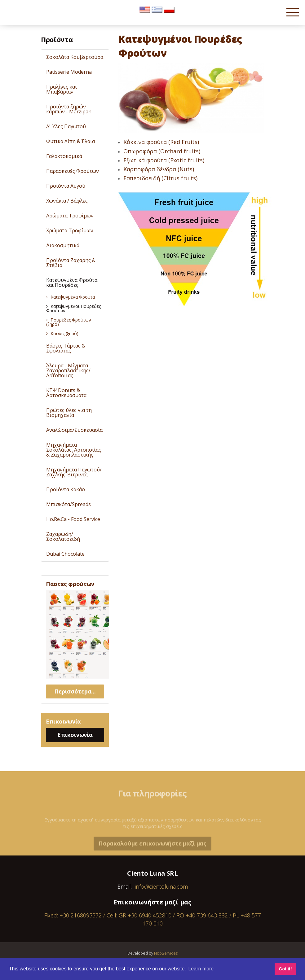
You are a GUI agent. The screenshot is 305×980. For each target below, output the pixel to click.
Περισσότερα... (75, 691)
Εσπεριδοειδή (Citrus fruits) (160, 178)
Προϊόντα (57, 39)
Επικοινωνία (75, 735)
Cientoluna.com (21, 15)
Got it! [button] (285, 969)
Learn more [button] (201, 969)
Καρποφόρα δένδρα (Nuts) (159, 169)
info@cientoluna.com (161, 886)
